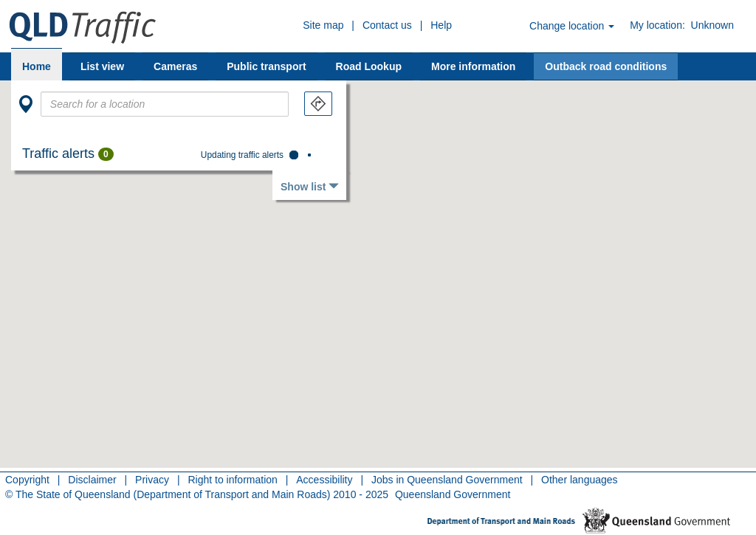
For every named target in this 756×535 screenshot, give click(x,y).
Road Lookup (369, 66)
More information (473, 66)
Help (441, 25)
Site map (323, 25)
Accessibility (324, 480)
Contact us (387, 25)
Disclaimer (92, 480)
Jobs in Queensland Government (447, 480)
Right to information (232, 480)
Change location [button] (572, 26)
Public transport (266, 66)
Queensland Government (453, 494)
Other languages (580, 480)
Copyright (27, 480)
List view (102, 66)
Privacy (152, 480)
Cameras (175, 66)
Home (37, 66)
